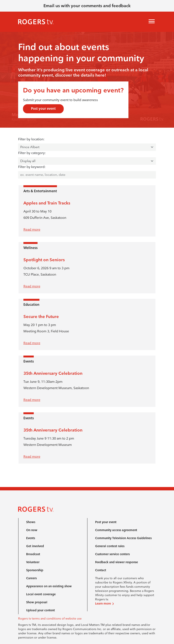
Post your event (43, 109)
